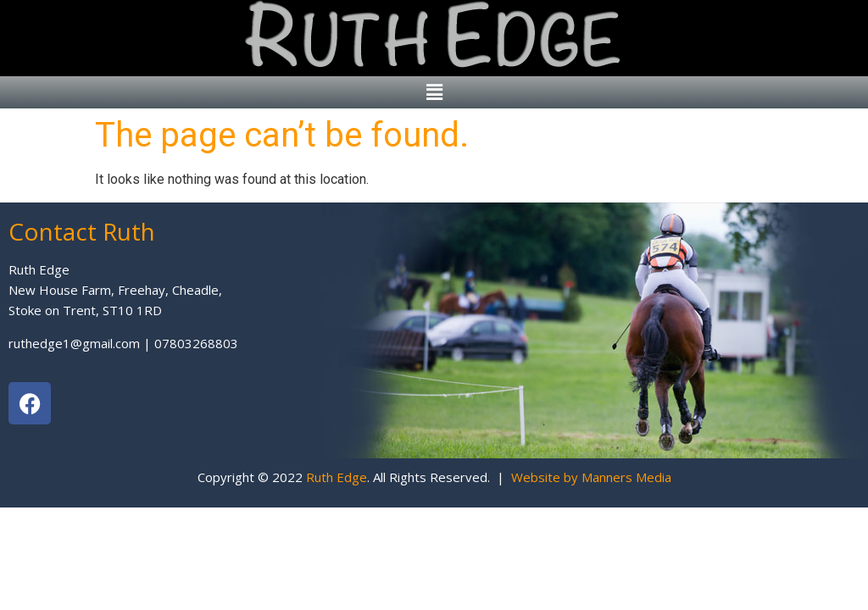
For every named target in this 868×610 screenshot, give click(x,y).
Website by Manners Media (591, 477)
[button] (434, 92)
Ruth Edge (337, 477)
